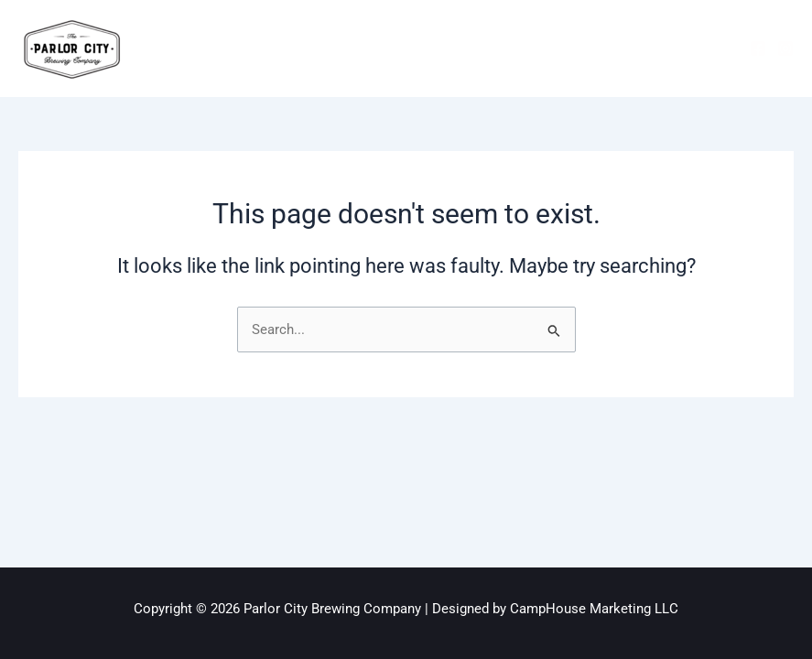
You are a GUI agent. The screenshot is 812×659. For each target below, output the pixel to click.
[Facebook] (758, 49)
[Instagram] (785, 49)
